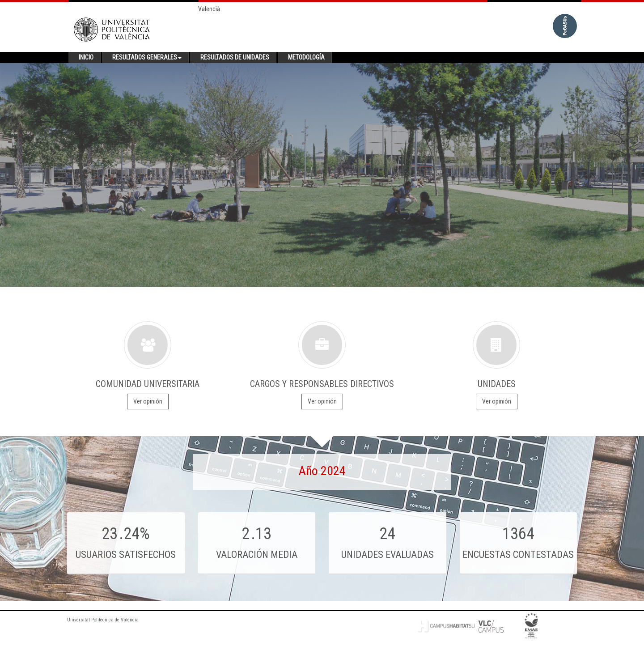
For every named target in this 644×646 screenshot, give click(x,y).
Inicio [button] (86, 57)
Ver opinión (148, 401)
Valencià (209, 9)
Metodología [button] (306, 57)
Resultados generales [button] (147, 57)
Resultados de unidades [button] (235, 57)
